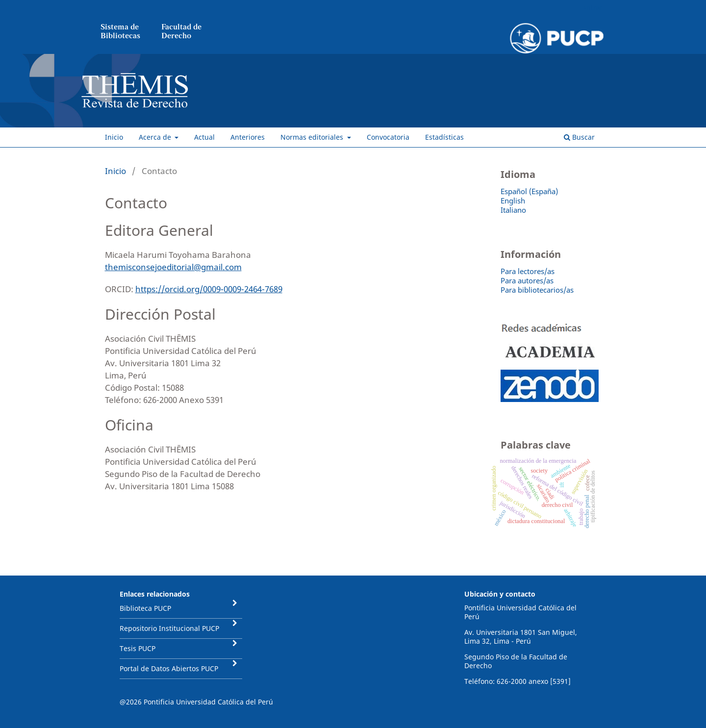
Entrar (593, 7)
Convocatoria (388, 137)
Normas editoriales (313, 137)
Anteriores (248, 137)
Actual (204, 137)
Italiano (513, 210)
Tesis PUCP (138, 648)
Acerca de (156, 137)
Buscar (579, 137)
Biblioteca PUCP (145, 608)
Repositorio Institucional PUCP (169, 628)
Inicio (114, 137)
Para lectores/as (528, 271)
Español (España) (529, 191)
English (513, 201)
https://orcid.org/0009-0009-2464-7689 (209, 289)
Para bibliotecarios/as (537, 290)
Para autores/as (527, 280)
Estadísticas (444, 137)
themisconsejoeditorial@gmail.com (173, 267)
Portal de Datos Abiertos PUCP (169, 668)
